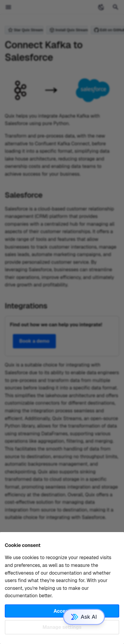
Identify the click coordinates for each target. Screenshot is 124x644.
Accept (62, 611)
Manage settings (62, 627)
